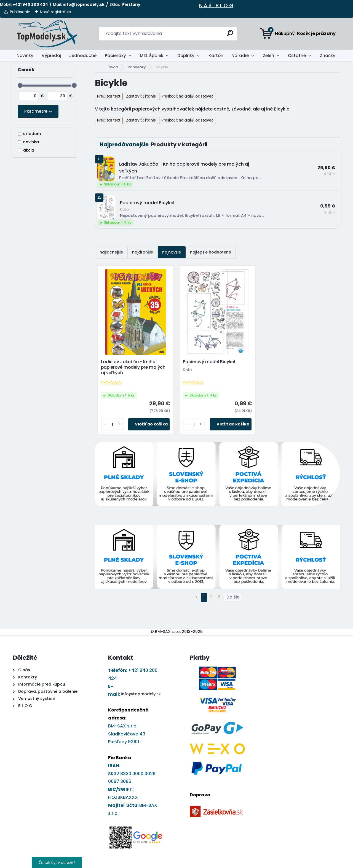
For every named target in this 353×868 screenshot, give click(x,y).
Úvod (113, 67)
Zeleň (268, 56)
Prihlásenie (20, 12)
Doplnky (186, 56)
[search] (230, 35)
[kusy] (112, 425)
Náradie (240, 56)
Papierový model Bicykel (209, 362)
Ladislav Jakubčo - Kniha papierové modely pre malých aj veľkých (133, 368)
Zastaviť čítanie (141, 96)
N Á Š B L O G (216, 5)
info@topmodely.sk (141, 694)
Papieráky (115, 56)
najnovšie (172, 252)
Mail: (57, 4)
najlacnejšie (111, 252)
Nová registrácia (56, 12)
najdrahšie (143, 252)
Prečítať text (109, 96)
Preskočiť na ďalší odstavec (188, 96)
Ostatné (297, 56)
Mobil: (6, 4)
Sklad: (115, 4)
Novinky (25, 56)
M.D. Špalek (152, 56)
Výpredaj (51, 56)
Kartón (216, 56)
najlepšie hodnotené (211, 252)
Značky (328, 56)
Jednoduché (83, 56)
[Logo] (47, 34)
